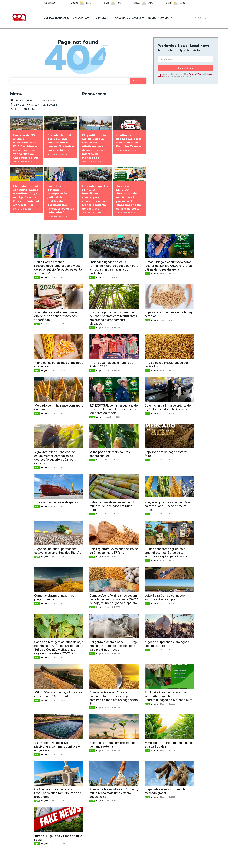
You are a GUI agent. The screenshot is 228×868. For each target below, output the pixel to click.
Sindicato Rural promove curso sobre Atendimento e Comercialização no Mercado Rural (169, 706)
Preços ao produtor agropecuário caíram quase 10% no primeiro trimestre (167, 516)
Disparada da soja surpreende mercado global (165, 801)
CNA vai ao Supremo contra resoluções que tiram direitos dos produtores (58, 803)
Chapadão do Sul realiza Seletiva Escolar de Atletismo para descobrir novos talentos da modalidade (94, 156)
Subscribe (186, 68)
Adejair (44, 287)
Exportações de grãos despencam (58, 512)
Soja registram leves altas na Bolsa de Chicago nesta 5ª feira (114, 561)
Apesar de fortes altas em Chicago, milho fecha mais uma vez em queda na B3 (114, 803)
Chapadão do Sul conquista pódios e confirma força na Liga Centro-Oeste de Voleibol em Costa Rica (26, 205)
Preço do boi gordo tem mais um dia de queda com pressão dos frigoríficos (57, 326)
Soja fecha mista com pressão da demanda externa (113, 754)
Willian (99, 427)
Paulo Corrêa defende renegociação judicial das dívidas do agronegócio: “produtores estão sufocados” (61, 209)
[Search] (138, 90)
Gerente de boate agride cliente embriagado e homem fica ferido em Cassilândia (61, 152)
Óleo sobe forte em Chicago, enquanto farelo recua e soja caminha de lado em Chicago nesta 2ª (114, 708)
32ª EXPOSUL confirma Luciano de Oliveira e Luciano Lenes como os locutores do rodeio (114, 419)
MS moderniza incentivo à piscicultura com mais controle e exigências (57, 756)
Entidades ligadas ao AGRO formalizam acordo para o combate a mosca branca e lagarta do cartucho (95, 207)
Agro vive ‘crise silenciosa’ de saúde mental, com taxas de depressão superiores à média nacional (55, 468)
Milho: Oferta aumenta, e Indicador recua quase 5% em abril (58, 704)
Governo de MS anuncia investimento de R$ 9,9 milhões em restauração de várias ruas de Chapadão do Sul (26, 156)
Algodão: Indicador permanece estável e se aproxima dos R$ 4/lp (58, 561)
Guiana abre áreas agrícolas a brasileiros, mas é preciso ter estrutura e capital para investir (166, 563)
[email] (186, 59)
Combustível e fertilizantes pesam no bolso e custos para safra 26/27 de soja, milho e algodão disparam (114, 609)
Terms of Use (195, 74)
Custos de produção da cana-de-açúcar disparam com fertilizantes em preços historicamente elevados (113, 328)
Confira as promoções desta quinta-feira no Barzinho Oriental (129, 150)
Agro (37, 287)
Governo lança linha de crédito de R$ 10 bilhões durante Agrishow (168, 417)
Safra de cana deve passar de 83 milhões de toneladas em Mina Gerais (112, 516)
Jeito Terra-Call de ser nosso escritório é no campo (165, 607)
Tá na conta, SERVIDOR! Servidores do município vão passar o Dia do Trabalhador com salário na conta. (129, 207)
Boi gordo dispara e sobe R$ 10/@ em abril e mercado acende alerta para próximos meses (113, 656)
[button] (206, 18)
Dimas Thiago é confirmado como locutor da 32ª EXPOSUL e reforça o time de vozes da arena (168, 276)
